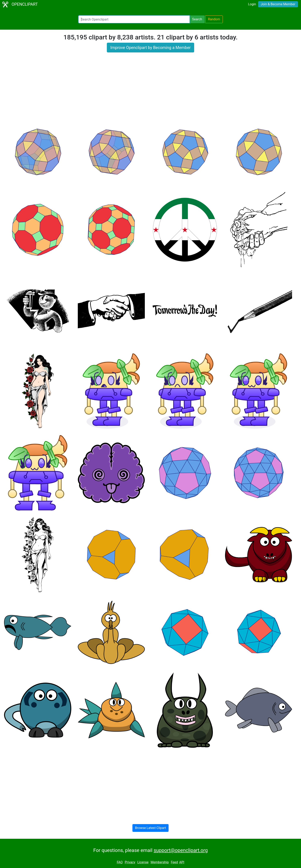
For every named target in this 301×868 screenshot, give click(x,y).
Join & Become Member (278, 4)
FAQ (120, 862)
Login (252, 4)
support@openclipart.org (181, 850)
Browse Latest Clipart (151, 828)
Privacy (130, 862)
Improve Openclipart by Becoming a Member (150, 48)
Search (197, 19)
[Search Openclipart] (134, 19)
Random (214, 19)
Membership (160, 862)
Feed (174, 862)
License (143, 862)
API (182, 862)
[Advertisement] (150, 88)
